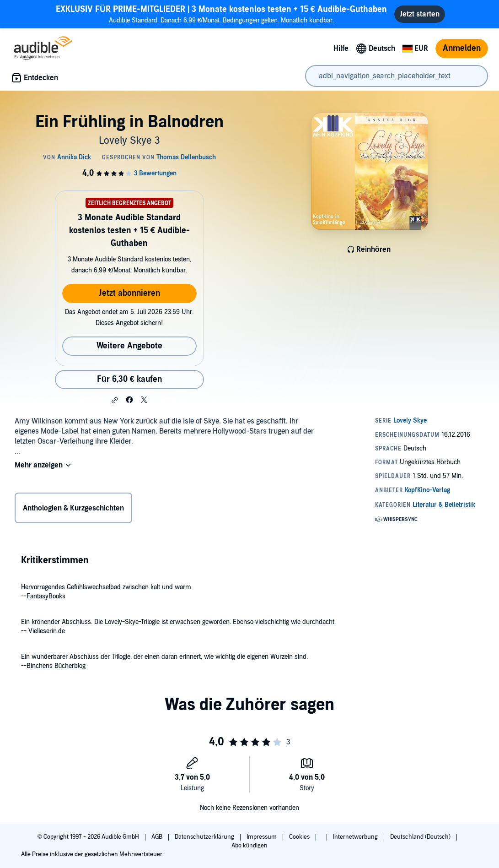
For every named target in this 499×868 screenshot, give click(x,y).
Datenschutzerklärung (205, 837)
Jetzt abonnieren (129, 293)
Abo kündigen (249, 846)
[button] (115, 400)
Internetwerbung (356, 837)
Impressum (262, 837)
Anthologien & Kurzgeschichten (73, 508)
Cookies (300, 837)
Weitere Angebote (129, 346)
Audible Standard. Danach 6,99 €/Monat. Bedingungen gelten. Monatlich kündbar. (221, 14)
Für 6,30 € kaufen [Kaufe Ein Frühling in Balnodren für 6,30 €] (129, 379)
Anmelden (462, 48)
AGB (158, 837)
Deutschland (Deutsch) (421, 837)
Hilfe (341, 49)
